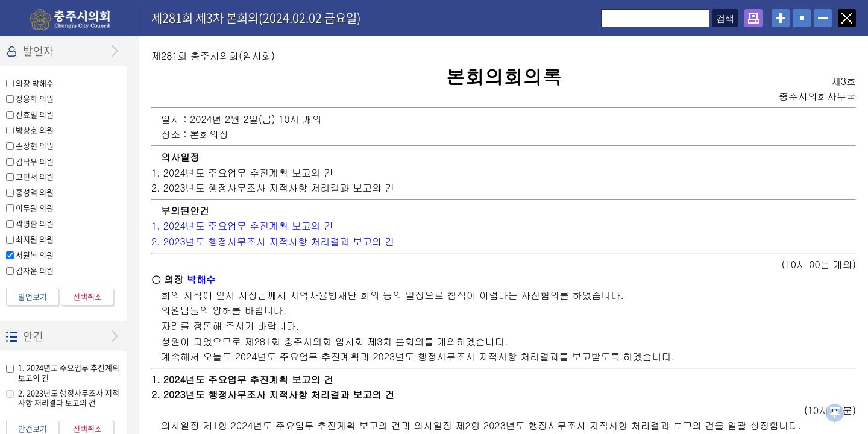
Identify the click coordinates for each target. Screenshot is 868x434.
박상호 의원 (35, 130)
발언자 (38, 51)
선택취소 (87, 296)
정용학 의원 (35, 99)
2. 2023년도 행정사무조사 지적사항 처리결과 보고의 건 (69, 398)
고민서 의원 (35, 176)
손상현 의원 (35, 146)
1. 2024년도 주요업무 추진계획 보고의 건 (69, 373)
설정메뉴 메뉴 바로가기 (0, 0)
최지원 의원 (35, 239)
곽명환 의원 (35, 223)
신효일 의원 (35, 114)
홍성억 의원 (35, 192)
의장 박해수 (35, 83)
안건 (33, 336)
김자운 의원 (35, 270)
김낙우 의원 (35, 161)
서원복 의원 (35, 255)
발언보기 (33, 296)
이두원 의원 (35, 208)
